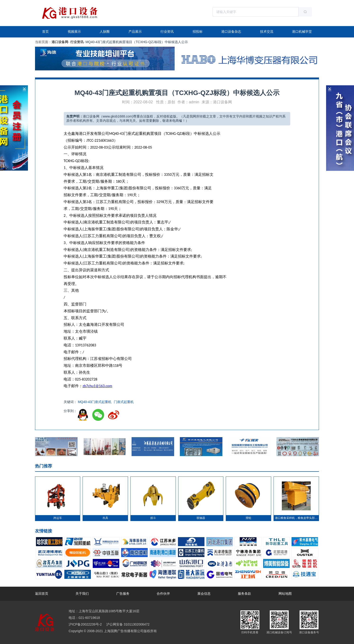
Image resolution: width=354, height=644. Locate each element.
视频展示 (74, 32)
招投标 (198, 32)
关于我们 (82, 594)
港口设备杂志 (231, 32)
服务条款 (244, 594)
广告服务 (123, 594)
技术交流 (267, 32)
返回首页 (42, 594)
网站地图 (285, 594)
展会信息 (204, 594)
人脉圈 (105, 32)
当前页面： (43, 42)
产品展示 (135, 32)
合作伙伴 (163, 594)
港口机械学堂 (302, 32)
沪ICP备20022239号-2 (85, 624)
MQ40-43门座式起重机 (95, 402)
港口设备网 (60, 42)
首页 (45, 32)
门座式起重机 (124, 402)
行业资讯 (167, 32)
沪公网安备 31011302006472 (127, 624)
